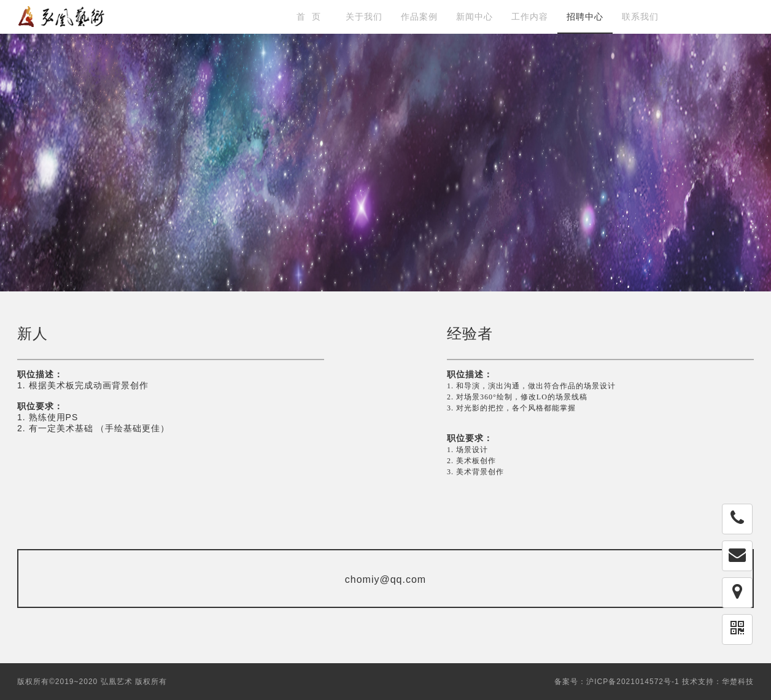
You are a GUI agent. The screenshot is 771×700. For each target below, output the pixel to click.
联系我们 (640, 17)
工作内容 (530, 17)
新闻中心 (475, 17)
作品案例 (419, 17)
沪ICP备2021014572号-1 (633, 682)
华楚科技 (738, 682)
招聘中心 (585, 17)
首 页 (309, 17)
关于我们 (364, 17)
